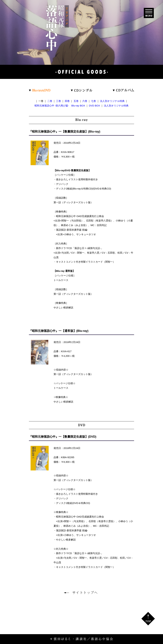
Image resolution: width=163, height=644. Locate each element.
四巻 (67, 101)
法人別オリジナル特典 (112, 101)
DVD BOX (94, 106)
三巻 (58, 101)
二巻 (50, 101)
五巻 (76, 101)
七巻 (93, 101)
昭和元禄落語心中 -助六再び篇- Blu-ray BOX (60, 106)
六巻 (85, 101)
